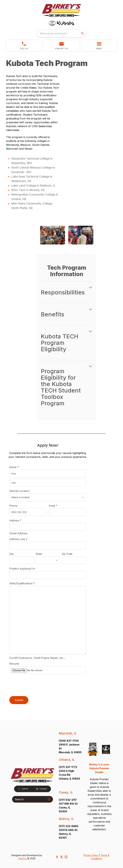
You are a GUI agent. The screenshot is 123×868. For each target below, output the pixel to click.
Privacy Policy (91, 855)
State (39, 554)
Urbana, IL (67, 760)
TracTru (22, 858)
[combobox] (61, 33)
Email (58, 506)
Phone (13, 506)
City (12, 554)
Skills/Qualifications (22, 583)
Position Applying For (22, 569)
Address (15, 520)
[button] (24, 46)
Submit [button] (19, 700)
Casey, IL (66, 792)
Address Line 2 (18, 539)
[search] (83, 33)
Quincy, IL (66, 819)
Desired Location (19, 491)
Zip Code (67, 554)
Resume (14, 664)
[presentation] (34, 685)
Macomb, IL (68, 733)
